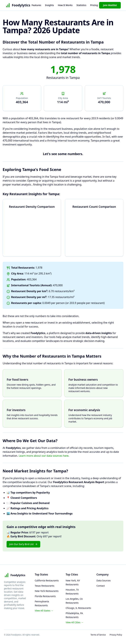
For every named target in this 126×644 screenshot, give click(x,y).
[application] (32, 228)
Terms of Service (98, 635)
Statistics (81, 5)
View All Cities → (74, 622)
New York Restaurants (47, 591)
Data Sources (104, 580)
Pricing (94, 5)
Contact (101, 586)
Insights (50, 5)
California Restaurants (47, 580)
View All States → (44, 611)
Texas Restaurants (45, 586)
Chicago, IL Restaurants (78, 608)
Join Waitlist (110, 5)
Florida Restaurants (45, 596)
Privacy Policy (116, 635)
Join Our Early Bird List (23, 544)
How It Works (65, 5)
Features (36, 5)
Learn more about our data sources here (44, 456)
